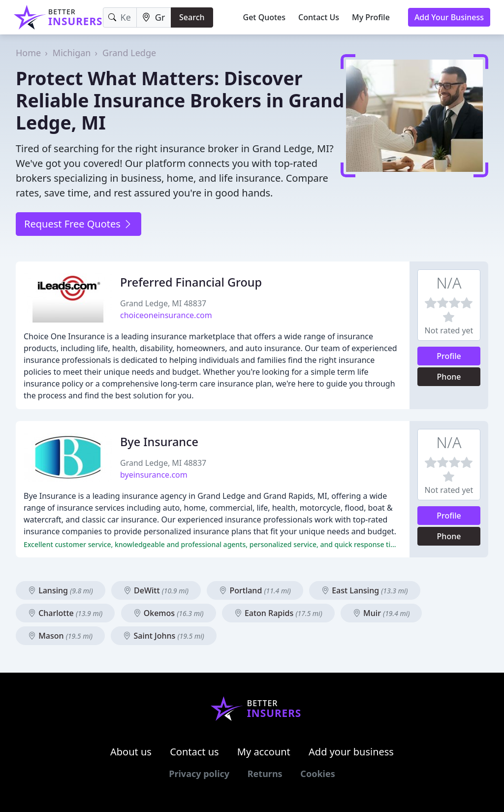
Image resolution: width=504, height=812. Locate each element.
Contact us (194, 752)
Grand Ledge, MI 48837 (163, 303)
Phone (449, 377)
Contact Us (319, 17)
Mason (60, 636)
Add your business (351, 752)
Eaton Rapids (278, 613)
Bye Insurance (159, 442)
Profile (449, 356)
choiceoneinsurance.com (166, 315)
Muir (381, 613)
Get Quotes (265, 17)
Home (28, 53)
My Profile (371, 17)
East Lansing (365, 590)
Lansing (61, 590)
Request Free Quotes (79, 224)
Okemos (169, 613)
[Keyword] (120, 17)
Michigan (72, 53)
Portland (255, 590)
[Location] (154, 17)
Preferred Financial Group (191, 282)
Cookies (317, 774)
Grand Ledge (129, 53)
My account (264, 752)
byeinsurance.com (154, 475)
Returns (265, 774)
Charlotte (65, 613)
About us (131, 752)
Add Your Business (449, 17)
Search (192, 17)
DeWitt (156, 590)
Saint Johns (164, 636)
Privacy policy (199, 774)
